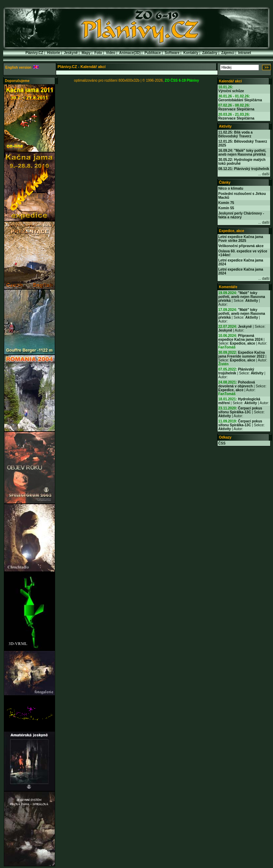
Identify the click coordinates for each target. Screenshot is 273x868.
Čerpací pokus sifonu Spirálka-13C (240, 410)
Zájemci (228, 53)
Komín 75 (226, 203)
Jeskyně (71, 53)
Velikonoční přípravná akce (241, 246)
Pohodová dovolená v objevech (237, 384)
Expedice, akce (232, 231)
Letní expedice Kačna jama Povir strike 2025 (241, 239)
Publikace (153, 53)
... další (264, 174)
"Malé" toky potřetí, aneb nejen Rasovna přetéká (242, 297)
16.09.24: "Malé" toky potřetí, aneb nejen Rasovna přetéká (242, 152)
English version (22, 67)
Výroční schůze (231, 91)
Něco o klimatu (231, 188)
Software (172, 53)
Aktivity (225, 126)
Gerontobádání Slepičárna (240, 100)
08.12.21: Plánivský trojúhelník (244, 169)
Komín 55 (226, 208)
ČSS (222, 443)
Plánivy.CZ (34, 53)
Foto (98, 53)
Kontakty (191, 53)
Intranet (245, 53)
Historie (54, 53)
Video (111, 53)
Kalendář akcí (230, 81)
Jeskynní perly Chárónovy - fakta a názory (241, 215)
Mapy (86, 53)
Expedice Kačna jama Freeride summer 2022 (242, 354)
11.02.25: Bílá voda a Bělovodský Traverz (235, 134)
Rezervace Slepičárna (236, 109)
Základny (210, 53)
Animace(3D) (130, 53)
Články (225, 182)
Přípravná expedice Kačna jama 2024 (240, 338)
